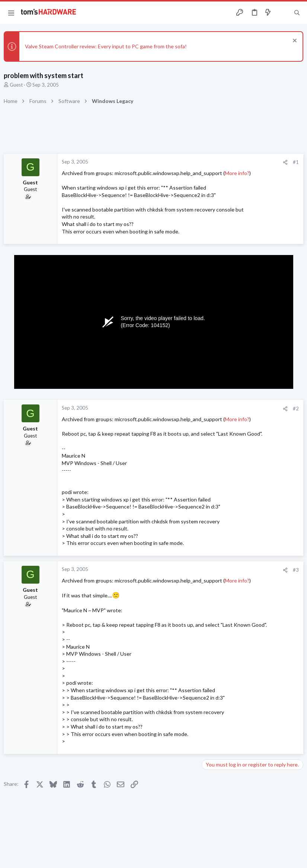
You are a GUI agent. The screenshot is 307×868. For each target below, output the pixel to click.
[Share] (285, 162)
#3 (296, 570)
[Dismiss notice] (294, 41)
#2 (296, 409)
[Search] (297, 13)
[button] (11, 13)
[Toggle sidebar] (282, 13)
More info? (237, 173)
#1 (296, 162)
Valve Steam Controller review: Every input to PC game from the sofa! (106, 46)
